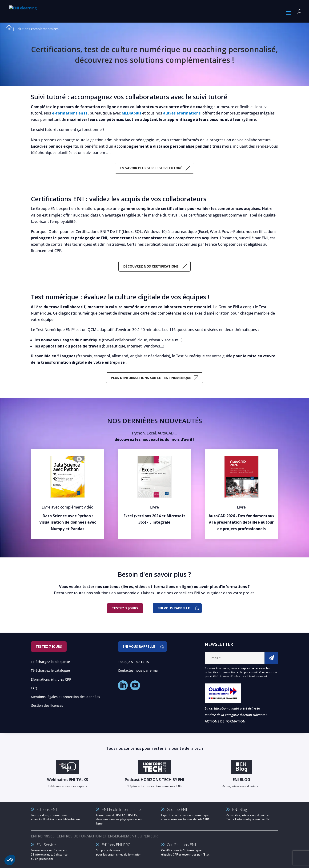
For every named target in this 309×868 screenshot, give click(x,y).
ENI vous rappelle (174, 608)
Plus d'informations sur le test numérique (151, 378)
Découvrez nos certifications (151, 266)
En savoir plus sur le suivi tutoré (151, 168)
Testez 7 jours (125, 608)
